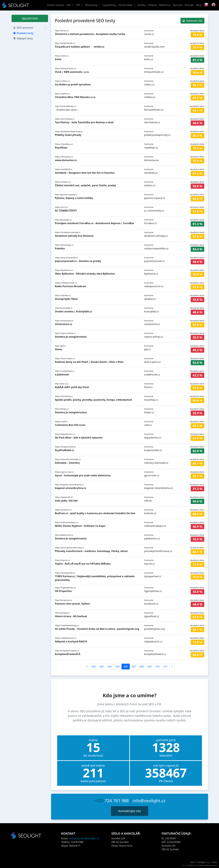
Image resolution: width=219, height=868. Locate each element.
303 (102, 667)
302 (94, 667)
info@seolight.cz (149, 801)
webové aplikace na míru (208, 865)
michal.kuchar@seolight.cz (84, 838)
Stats (215, 862)
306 (126, 667)
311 (165, 667)
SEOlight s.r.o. (204, 862)
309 (149, 667)
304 (110, 667)
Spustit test (30, 18)
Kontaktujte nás (130, 811)
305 (118, 667)
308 (142, 667)
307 (134, 667)
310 (157, 667)
